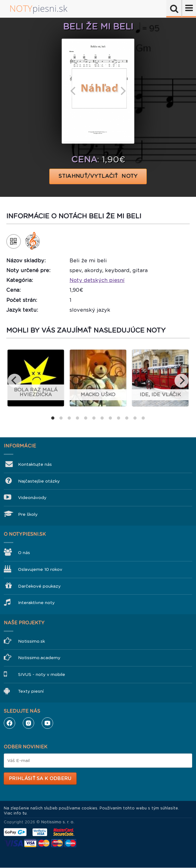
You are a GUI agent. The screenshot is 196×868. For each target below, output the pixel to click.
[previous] (74, 91)
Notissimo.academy (39, 658)
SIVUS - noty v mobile (42, 674)
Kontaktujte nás (35, 464)
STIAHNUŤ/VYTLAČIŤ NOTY (98, 176)
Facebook (9, 723)
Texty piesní (31, 691)
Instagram (28, 723)
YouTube (47, 723)
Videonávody (32, 498)
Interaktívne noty (36, 603)
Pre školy (28, 514)
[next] (122, 91)
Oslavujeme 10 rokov (40, 569)
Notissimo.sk (31, 641)
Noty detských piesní (97, 280)
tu (24, 813)
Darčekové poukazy (39, 586)
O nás (24, 553)
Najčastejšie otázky (39, 481)
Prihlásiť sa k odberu (40, 778)
